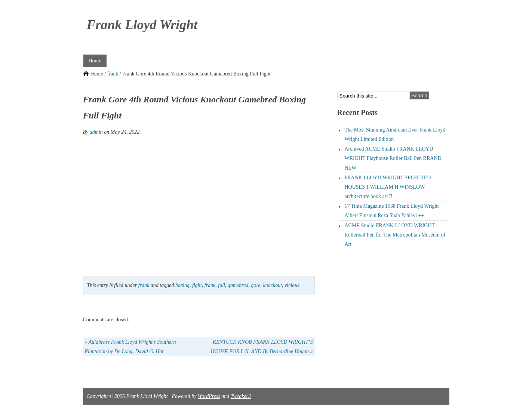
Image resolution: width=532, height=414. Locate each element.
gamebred (238, 285)
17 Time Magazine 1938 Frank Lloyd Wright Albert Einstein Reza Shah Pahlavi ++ (392, 211)
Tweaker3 (241, 396)
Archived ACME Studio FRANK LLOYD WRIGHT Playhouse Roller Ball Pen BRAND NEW (393, 158)
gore (256, 285)
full (222, 285)
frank (113, 74)
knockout (273, 285)
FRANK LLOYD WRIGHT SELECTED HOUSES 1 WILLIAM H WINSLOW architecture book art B (388, 187)
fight (197, 285)
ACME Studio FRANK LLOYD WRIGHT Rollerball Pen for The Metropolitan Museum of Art (395, 235)
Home (95, 61)
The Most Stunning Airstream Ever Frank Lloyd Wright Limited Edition (395, 135)
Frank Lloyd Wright (142, 25)
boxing (182, 285)
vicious (292, 285)
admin (96, 132)
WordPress (209, 396)
